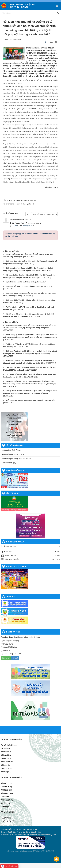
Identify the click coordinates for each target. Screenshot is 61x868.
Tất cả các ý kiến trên (11, 654)
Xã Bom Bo (5, 765)
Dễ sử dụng (7, 644)
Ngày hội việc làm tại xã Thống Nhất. (20, 282)
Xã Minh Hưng (6, 787)
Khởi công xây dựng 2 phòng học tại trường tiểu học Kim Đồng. (31, 400)
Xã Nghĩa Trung (7, 793)
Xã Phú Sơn (6, 797)
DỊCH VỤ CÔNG (12, 493)
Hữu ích (5, 650)
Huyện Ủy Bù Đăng (8, 821)
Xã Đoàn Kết (6, 752)
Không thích (28, 226)
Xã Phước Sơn (7, 762)
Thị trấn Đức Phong (9, 745)
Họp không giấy (10, 463)
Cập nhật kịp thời (9, 647)
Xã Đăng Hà (6, 772)
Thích (15, 226)
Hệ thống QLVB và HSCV (14, 454)
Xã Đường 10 (6, 783)
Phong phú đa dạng (10, 641)
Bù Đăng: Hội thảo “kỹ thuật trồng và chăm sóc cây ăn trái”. (30, 286)
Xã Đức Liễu (6, 755)
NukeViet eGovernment (23, 851)
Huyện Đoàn (6, 818)
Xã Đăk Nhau (6, 758)
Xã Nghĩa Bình (7, 790)
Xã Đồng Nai (6, 807)
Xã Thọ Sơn (5, 748)
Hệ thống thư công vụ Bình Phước (17, 459)
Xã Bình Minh (6, 768)
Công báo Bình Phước (12, 450)
